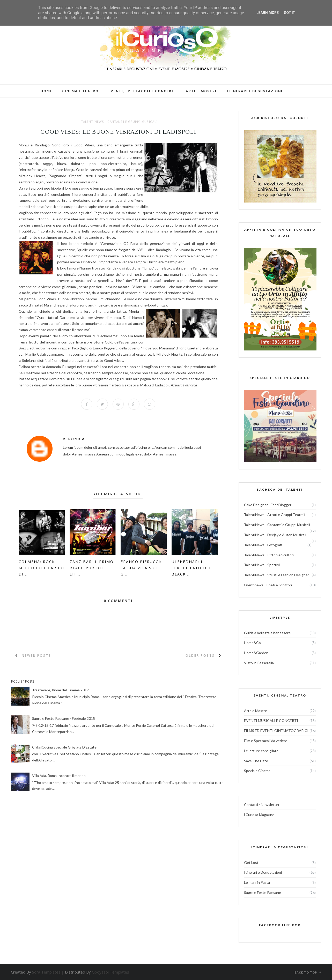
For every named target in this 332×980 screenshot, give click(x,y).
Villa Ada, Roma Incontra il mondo (59, 776)
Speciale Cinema (257, 771)
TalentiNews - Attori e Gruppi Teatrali (275, 515)
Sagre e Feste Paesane (263, 892)
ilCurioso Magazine (259, 815)
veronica (74, 439)
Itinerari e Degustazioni (263, 872)
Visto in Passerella (259, 663)
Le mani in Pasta (257, 882)
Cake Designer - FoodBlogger (268, 505)
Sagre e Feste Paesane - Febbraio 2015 (64, 719)
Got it (289, 13)
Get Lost (251, 862)
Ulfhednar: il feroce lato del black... (192, 568)
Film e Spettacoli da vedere (266, 741)
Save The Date (256, 761)
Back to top (308, 972)
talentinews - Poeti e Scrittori (268, 585)
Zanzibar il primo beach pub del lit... (92, 568)
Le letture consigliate (261, 751)
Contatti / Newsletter (262, 805)
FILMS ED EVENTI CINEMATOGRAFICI (276, 731)
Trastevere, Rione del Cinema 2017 (60, 690)
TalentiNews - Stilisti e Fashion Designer (276, 575)
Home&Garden (256, 653)
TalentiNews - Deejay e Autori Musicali (275, 535)
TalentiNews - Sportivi (262, 565)
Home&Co (252, 643)
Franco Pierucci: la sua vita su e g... (141, 568)
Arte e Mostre (256, 711)
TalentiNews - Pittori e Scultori (269, 555)
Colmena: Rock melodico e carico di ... (41, 568)
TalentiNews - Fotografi (263, 545)
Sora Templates (46, 972)
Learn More (268, 13)
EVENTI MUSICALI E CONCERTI (271, 720)
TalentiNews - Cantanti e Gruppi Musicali (119, 122)
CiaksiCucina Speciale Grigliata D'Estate (64, 747)
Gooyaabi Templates (110, 972)
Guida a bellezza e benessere (267, 633)
